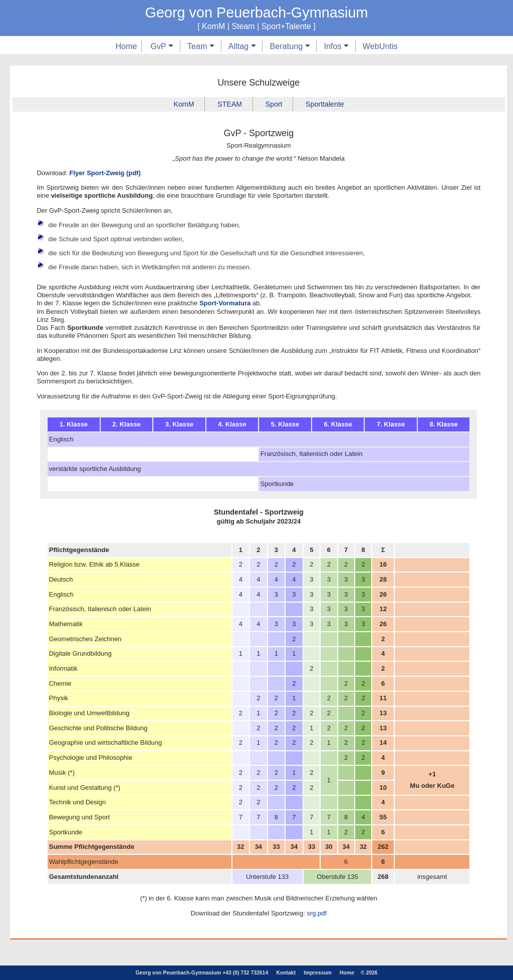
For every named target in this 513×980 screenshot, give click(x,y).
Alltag (242, 46)
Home (126, 46)
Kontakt (286, 973)
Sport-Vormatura (225, 304)
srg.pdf (317, 913)
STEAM (229, 104)
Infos (336, 46)
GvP (162, 46)
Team (201, 46)
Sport (274, 104)
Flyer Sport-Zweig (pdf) (105, 173)
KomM (183, 104)
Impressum (317, 973)
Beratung (290, 46)
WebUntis (380, 46)
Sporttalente (326, 104)
